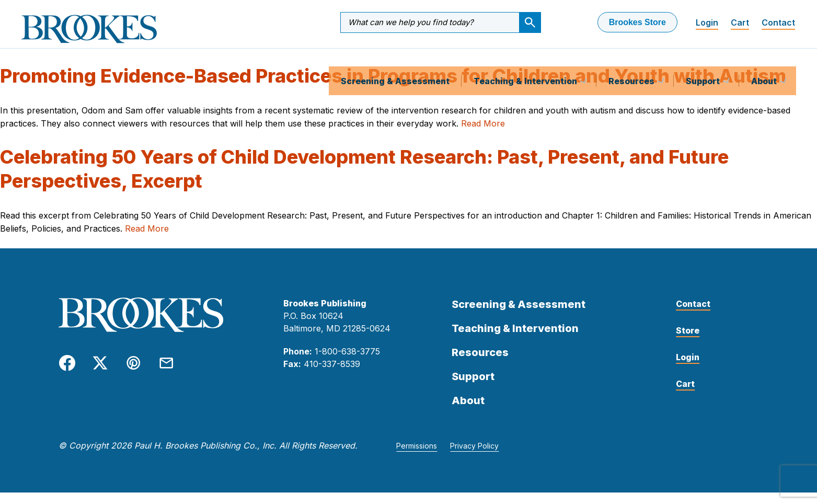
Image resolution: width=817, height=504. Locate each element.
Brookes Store (637, 22)
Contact (778, 22)
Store (688, 341)
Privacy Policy (474, 457)
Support (704, 60)
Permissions (417, 457)
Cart (740, 22)
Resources (632, 60)
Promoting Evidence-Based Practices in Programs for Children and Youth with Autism (393, 87)
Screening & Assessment (395, 60)
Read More (483, 134)
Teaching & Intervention (526, 60)
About (765, 60)
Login (707, 22)
